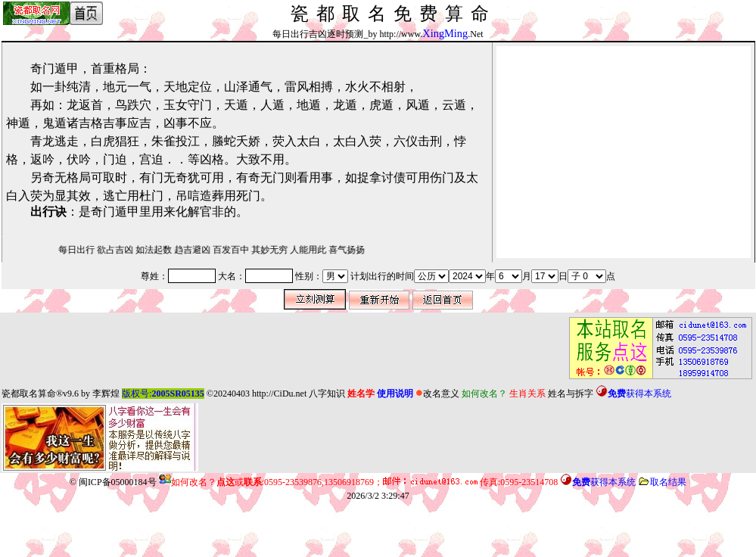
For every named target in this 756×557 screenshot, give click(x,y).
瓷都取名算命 (29, 394)
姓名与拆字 (571, 394)
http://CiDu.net (279, 394)
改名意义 (437, 394)
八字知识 (327, 394)
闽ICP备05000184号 (118, 482)
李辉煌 (106, 394)
